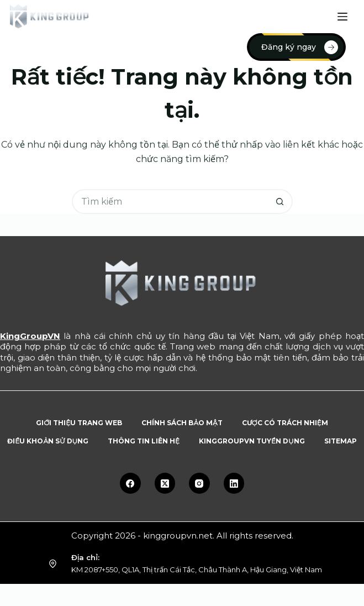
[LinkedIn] (234, 483)
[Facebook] (130, 483)
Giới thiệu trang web (79, 423)
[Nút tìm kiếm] (280, 202)
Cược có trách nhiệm (285, 423)
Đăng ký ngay (300, 47)
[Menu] (342, 17)
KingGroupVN (30, 336)
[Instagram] (199, 483)
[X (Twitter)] (165, 483)
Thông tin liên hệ (144, 441)
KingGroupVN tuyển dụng (252, 441)
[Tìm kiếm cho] (170, 202)
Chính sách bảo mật (182, 423)
